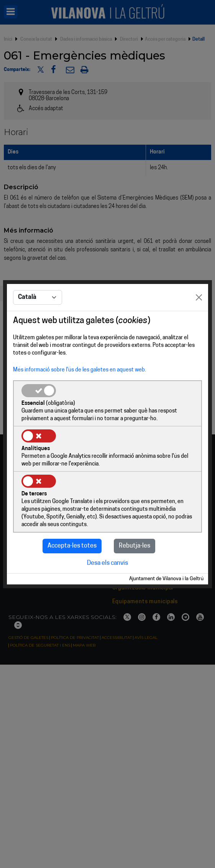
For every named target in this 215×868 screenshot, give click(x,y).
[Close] (199, 297)
